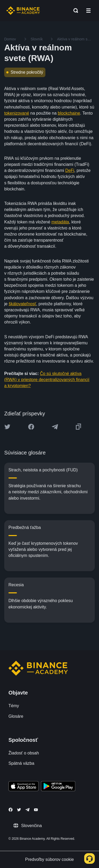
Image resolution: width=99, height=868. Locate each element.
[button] (88, 11)
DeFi (70, 170)
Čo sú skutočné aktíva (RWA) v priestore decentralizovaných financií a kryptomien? (47, 380)
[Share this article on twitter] (7, 427)
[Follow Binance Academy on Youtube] (36, 810)
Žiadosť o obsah (24, 753)
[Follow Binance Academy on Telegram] (27, 810)
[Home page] (23, 11)
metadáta (60, 222)
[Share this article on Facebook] (31, 427)
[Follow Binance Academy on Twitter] (19, 810)
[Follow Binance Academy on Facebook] (11, 810)
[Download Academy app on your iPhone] (24, 787)
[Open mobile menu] (88, 11)
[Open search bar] (74, 11)
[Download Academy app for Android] (58, 787)
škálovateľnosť (22, 304)
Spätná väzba (21, 763)
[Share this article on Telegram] (55, 427)
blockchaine (69, 113)
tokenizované (17, 113)
